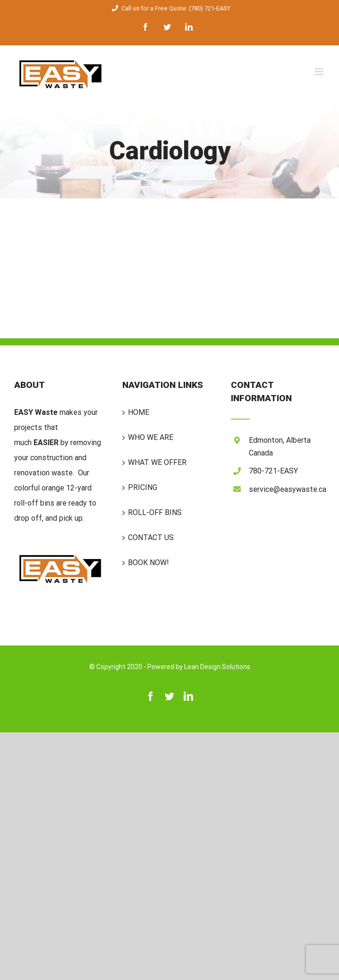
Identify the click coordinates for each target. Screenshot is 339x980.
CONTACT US (151, 537)
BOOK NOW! (148, 563)
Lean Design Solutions (217, 667)
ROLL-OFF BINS (155, 512)
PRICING (143, 487)
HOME (139, 412)
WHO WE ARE (151, 437)
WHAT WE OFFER (157, 462)
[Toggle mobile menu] (320, 72)
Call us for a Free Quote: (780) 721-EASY (170, 8)
